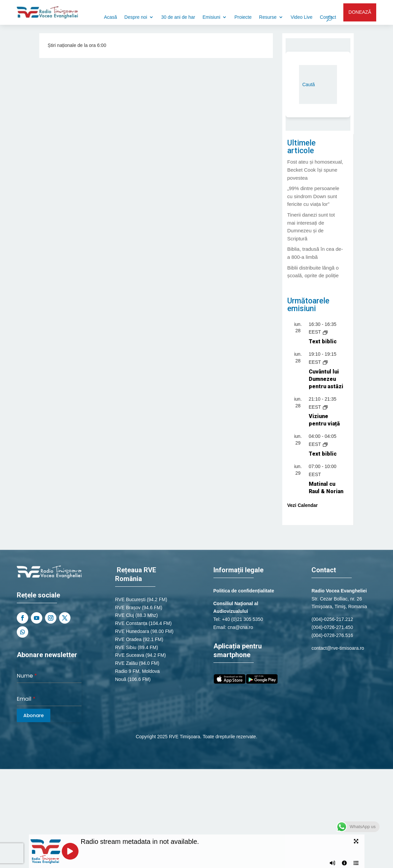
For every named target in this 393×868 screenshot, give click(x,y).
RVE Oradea (128, 639)
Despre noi (136, 17)
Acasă (111, 17)
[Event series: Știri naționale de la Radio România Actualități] (325, 407)
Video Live (302, 17)
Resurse (268, 17)
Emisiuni (212, 17)
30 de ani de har (178, 17)
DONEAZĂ (360, 12)
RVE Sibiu (126, 647)
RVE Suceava (130, 655)
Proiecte (243, 17)
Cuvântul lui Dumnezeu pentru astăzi (326, 379)
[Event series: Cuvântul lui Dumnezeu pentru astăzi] (325, 362)
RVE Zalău (126, 663)
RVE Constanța (131, 623)
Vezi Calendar (303, 505)
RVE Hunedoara (132, 631)
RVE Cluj (125, 615)
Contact (328, 17)
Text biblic (323, 341)
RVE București (130, 599)
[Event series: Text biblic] (325, 332)
